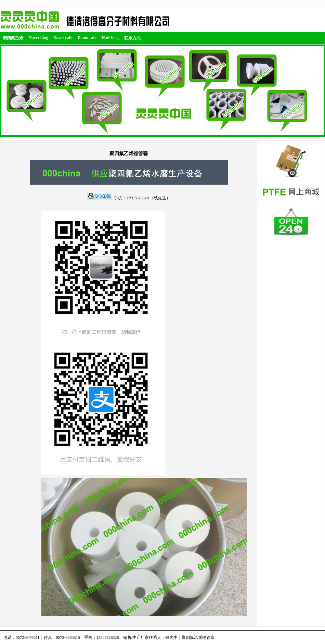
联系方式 (132, 38)
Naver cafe (63, 38)
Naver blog (38, 38)
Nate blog (110, 38)
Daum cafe (87, 38)
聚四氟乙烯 (13, 38)
